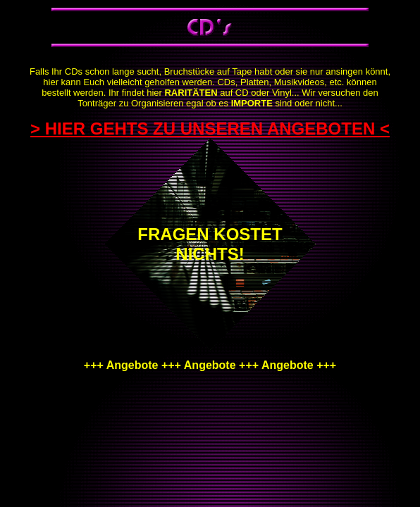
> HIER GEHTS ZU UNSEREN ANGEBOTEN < (210, 129)
